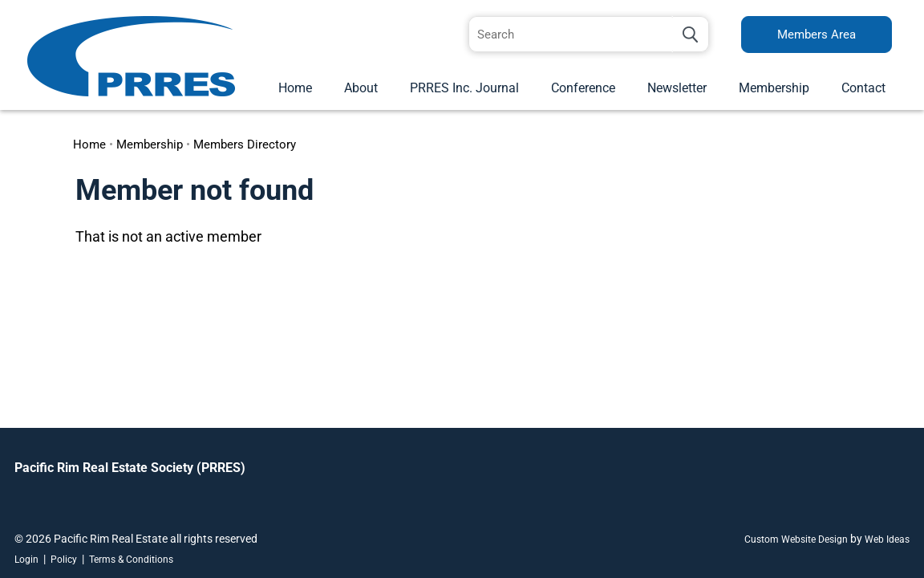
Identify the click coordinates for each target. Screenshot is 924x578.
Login (26, 560)
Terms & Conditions (131, 560)
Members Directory (245, 144)
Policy (64, 560)
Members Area (817, 35)
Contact (863, 88)
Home (295, 88)
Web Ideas (887, 539)
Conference (583, 88)
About (361, 88)
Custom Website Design (796, 539)
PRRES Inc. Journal (464, 88)
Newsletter (677, 88)
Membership (774, 88)
